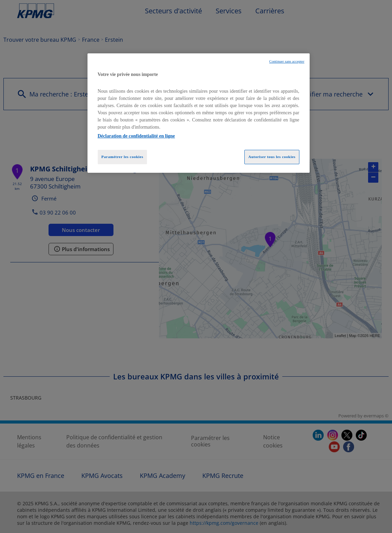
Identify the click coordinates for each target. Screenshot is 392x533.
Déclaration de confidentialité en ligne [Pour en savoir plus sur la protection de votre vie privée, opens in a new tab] (136, 136)
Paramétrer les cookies (123, 157)
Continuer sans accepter (287, 61)
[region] (199, 113)
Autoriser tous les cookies (272, 157)
